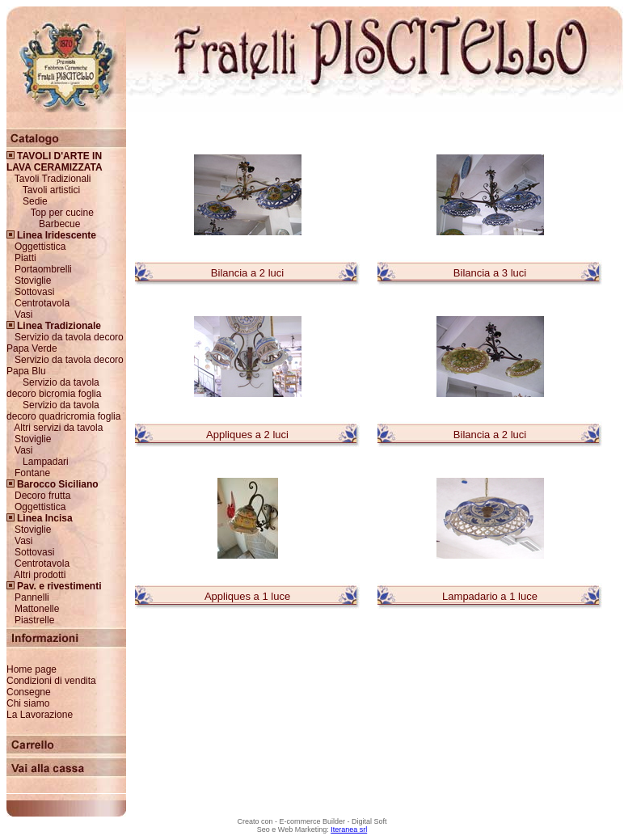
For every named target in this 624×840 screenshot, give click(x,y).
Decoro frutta (42, 496)
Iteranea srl (349, 829)
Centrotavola (42, 303)
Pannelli (32, 597)
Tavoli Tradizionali (53, 179)
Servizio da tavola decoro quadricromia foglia (63, 411)
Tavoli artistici (51, 190)
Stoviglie (33, 281)
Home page (32, 669)
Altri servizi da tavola (58, 428)
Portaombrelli (43, 269)
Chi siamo (28, 703)
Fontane (32, 473)
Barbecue (59, 224)
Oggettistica (40, 247)
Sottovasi (34, 292)
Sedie (35, 201)
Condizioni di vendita (51, 681)
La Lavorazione (40, 715)
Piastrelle (34, 620)
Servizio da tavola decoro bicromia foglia (54, 388)
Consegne (29, 692)
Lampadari (46, 462)
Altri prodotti (40, 575)
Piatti (25, 258)
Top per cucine (62, 213)
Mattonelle (37, 609)
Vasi (23, 314)
